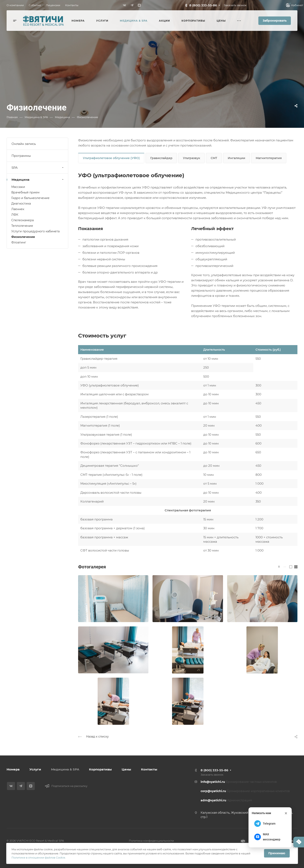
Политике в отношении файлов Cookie (38, 858)
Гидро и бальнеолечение (30, 198)
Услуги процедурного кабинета (35, 231)
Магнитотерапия (269, 158)
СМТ (214, 158)
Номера (13, 769)
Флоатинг (19, 242)
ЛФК (15, 215)
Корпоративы (100, 769)
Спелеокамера (23, 220)
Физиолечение (23, 237)
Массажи (18, 187)
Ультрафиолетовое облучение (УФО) (111, 158)
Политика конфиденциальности (151, 841)
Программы (21, 156)
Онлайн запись (24, 144)
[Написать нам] (299, 842)
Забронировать (275, 21)
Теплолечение (22, 226)
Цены (126, 769)
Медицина (38, 180)
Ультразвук (192, 158)
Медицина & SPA (65, 769)
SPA (38, 168)
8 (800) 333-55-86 (203, 5)
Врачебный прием (25, 192)
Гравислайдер (161, 158)
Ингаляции (236, 158)
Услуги (35, 769)
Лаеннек (18, 209)
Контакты (149, 769)
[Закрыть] (286, 813)
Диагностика (21, 204)
